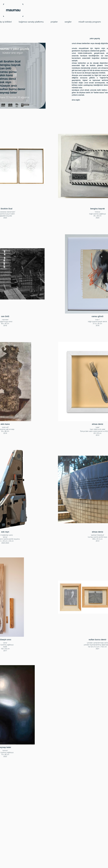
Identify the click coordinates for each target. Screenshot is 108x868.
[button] (33, 22)
